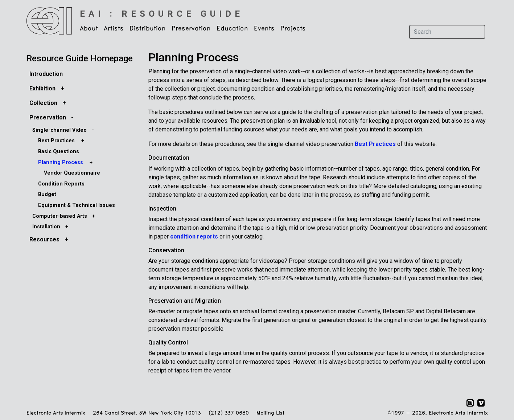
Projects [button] (293, 29)
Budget (47, 194)
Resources (44, 239)
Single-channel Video (59, 130)
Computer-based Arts (60, 216)
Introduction (46, 74)
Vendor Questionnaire (72, 173)
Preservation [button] (191, 29)
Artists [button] (114, 29)
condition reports (194, 236)
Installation (46, 227)
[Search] (447, 32)
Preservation (48, 117)
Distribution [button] (148, 29)
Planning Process (61, 162)
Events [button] (264, 29)
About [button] (89, 29)
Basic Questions (59, 152)
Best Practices (56, 141)
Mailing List (270, 413)
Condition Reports (61, 184)
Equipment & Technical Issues (77, 205)
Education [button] (232, 29)
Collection (43, 103)
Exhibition (42, 88)
